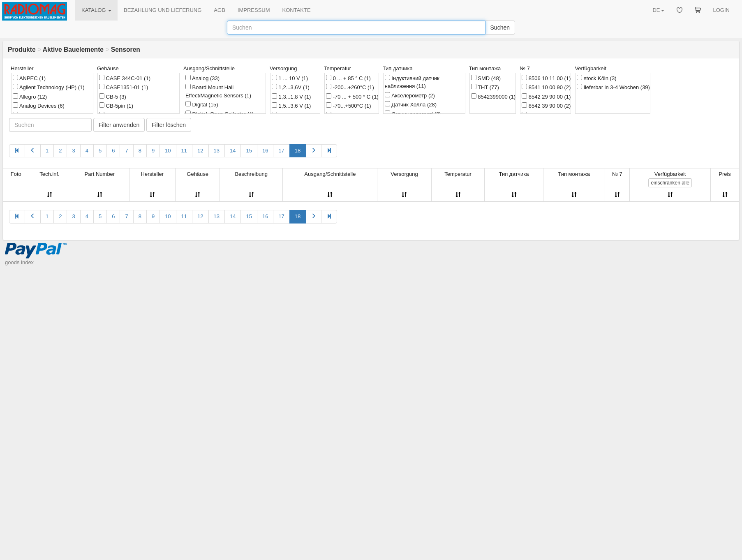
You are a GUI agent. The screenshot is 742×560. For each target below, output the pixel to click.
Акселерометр (410, 95)
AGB (219, 10)
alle (670, 183)
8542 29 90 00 (546, 97)
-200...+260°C (350, 87)
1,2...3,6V (291, 87)
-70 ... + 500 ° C (352, 97)
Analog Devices (39, 106)
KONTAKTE (297, 10)
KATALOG (96, 10)
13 (217, 151)
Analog (202, 78)
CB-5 (113, 97)
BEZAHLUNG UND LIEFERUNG (163, 10)
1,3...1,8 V (291, 97)
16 (265, 151)
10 (168, 151)
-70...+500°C (349, 106)
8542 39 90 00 (546, 106)
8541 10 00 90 (546, 87)
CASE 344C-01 (125, 78)
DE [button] (658, 10)
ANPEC (29, 78)
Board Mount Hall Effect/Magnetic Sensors (218, 91)
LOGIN (721, 10)
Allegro (30, 97)
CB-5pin (116, 106)
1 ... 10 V (290, 78)
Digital (202, 104)
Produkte (22, 50)
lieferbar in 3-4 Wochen (613, 87)
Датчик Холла (411, 104)
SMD (486, 78)
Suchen (500, 28)
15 (249, 151)
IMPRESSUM (254, 10)
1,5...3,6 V (291, 106)
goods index (19, 262)
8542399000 (493, 97)
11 (184, 151)
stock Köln (596, 78)
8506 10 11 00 (546, 78)
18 (298, 151)
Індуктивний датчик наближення (412, 82)
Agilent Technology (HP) (49, 87)
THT (485, 87)
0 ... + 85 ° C (348, 78)
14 (233, 151)
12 (200, 151)
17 (281, 151)
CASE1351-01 (124, 87)
